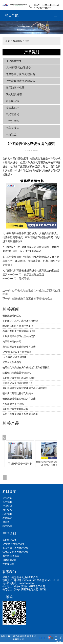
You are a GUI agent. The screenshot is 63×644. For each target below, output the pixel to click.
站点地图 (7, 526)
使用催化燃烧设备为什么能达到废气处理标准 (26, 367)
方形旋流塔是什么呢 (13, 404)
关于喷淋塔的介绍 (12, 342)
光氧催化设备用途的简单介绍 (18, 383)
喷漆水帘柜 (12, 108)
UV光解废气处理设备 (18, 68)
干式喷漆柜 (12, 114)
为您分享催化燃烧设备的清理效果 (20, 414)
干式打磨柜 (12, 121)
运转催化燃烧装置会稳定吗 (17, 373)
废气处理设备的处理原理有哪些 (19, 347)
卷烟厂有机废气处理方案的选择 (19, 331)
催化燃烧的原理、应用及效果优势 (20, 321)
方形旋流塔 (12, 101)
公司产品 (7, 498)
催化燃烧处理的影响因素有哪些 (19, 399)
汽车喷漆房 (12, 128)
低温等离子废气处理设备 (20, 74)
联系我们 (7, 514)
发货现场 (7, 518)
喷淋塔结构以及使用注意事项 (18, 326)
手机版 (59, 638)
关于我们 (7, 502)
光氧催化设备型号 (12, 362)
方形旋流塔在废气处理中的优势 (19, 336)
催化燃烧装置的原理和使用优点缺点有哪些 (25, 388)
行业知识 (7, 506)
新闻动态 (17, 41)
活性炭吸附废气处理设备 (20, 81)
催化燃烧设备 (14, 61)
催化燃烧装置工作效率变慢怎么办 (32, 299)
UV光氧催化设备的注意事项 (17, 352)
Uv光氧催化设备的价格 (15, 357)
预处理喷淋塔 (14, 94)
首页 (8, 41)
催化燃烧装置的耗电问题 (15, 409)
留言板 (6, 522)
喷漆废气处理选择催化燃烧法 (18, 393)
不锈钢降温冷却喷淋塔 (20, 464)
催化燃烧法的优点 (12, 316)
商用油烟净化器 (15, 88)
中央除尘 (11, 135)
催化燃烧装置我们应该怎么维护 (19, 378)
